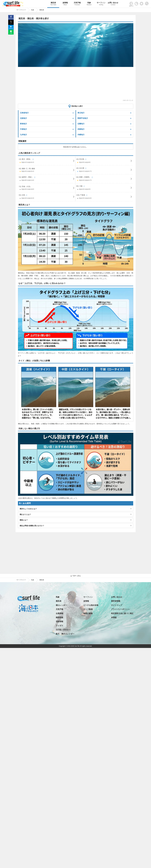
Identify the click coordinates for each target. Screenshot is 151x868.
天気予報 (77, 4)
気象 (89, 4)
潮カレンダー (61, 605)
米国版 (114, 617)
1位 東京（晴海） (47, 161)
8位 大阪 (104, 188)
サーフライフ (21, 580)
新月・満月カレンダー (65, 634)
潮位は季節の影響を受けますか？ (32, 526)
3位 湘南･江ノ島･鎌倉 (47, 170)
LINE (11, 33)
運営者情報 (116, 601)
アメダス (60, 626)
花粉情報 (60, 622)
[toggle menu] (147, 3)
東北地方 (81, 113)
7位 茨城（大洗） (47, 188)
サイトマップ (117, 605)
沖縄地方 (81, 135)
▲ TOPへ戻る (75, 576)
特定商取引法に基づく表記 (122, 613)
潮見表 (53, 4)
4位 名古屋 (104, 170)
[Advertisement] (76, 84)
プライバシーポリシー (120, 609)
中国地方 (23, 129)
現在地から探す (77, 106)
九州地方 (23, 135)
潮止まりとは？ (25, 514)
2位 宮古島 (104, 161)
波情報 (65, 4)
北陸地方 (23, 118)
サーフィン (101, 4)
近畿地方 (81, 124)
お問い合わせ (113, 4)
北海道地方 (24, 113)
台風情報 (60, 613)
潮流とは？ (24, 520)
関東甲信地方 (83, 118)
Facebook (11, 18)
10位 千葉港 (104, 197)
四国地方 (81, 129)
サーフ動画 (88, 609)
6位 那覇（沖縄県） (104, 179)
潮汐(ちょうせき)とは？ (28, 509)
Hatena (11, 28)
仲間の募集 (88, 613)
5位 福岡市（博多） (47, 179)
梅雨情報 (60, 617)
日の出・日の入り (63, 630)
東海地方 (23, 124)
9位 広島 (47, 197)
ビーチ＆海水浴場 (91, 605)
